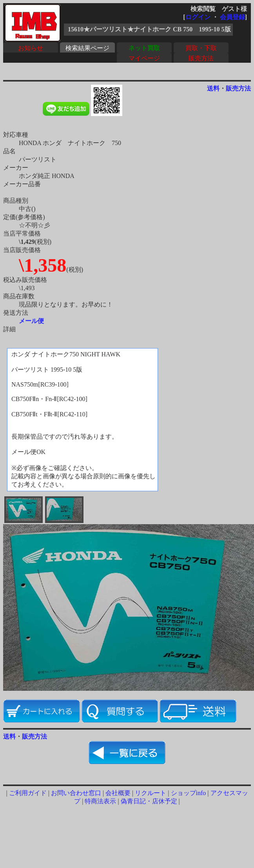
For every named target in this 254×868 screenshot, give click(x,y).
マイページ (144, 58)
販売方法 (201, 58)
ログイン (198, 17)
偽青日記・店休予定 (149, 801)
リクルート (151, 793)
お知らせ (31, 48)
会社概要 (118, 793)
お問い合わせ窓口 (76, 793)
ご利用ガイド (28, 793)
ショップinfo (189, 793)
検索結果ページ (87, 48)
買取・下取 (201, 48)
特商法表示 (100, 801)
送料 (213, 88)
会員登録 (232, 17)
